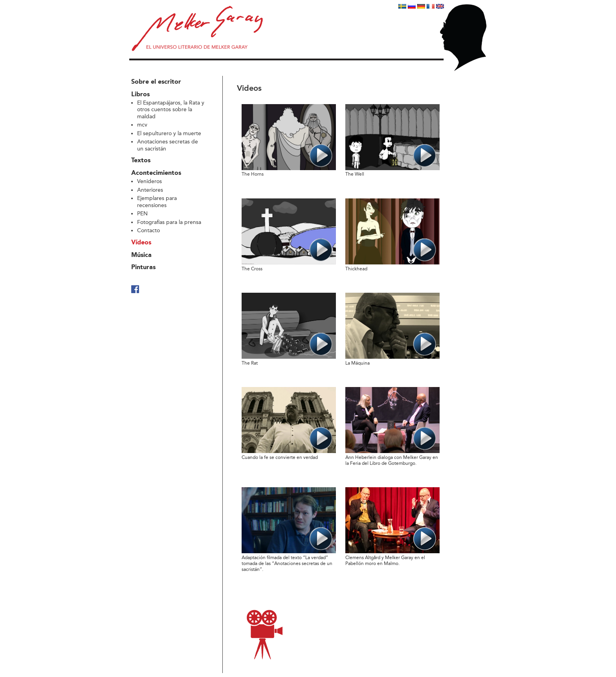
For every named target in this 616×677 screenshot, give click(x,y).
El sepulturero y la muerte (169, 133)
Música (141, 255)
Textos (141, 161)
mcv (142, 125)
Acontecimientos (156, 173)
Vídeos (141, 243)
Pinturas (143, 268)
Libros (140, 95)
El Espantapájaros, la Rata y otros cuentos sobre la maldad (171, 110)
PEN (142, 214)
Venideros (149, 181)
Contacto (148, 230)
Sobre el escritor (156, 82)
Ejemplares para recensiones (157, 202)
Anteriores (150, 190)
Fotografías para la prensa (169, 222)
